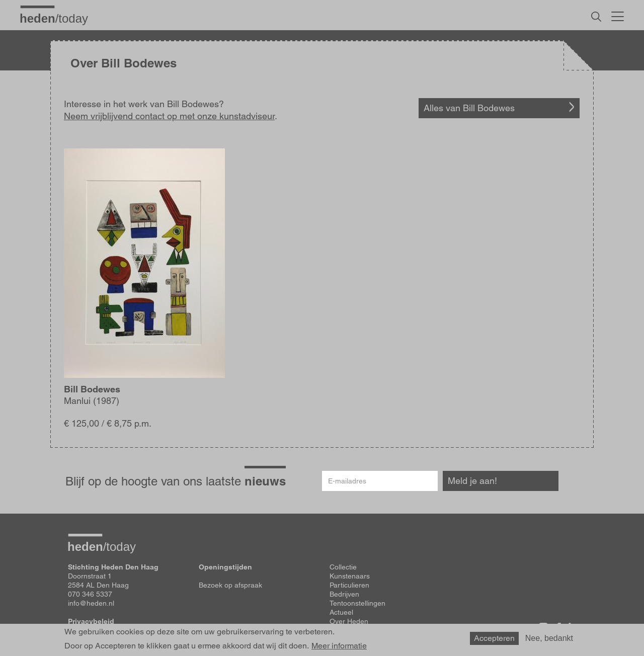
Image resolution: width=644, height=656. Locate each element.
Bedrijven (344, 594)
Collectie (343, 567)
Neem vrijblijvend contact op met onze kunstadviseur (169, 116)
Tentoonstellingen (357, 603)
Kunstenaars (350, 576)
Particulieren (349, 585)
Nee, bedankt (549, 638)
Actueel (341, 612)
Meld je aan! (472, 481)
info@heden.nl (91, 603)
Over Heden (349, 621)
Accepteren (494, 638)
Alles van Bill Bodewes (469, 108)
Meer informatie (339, 646)
